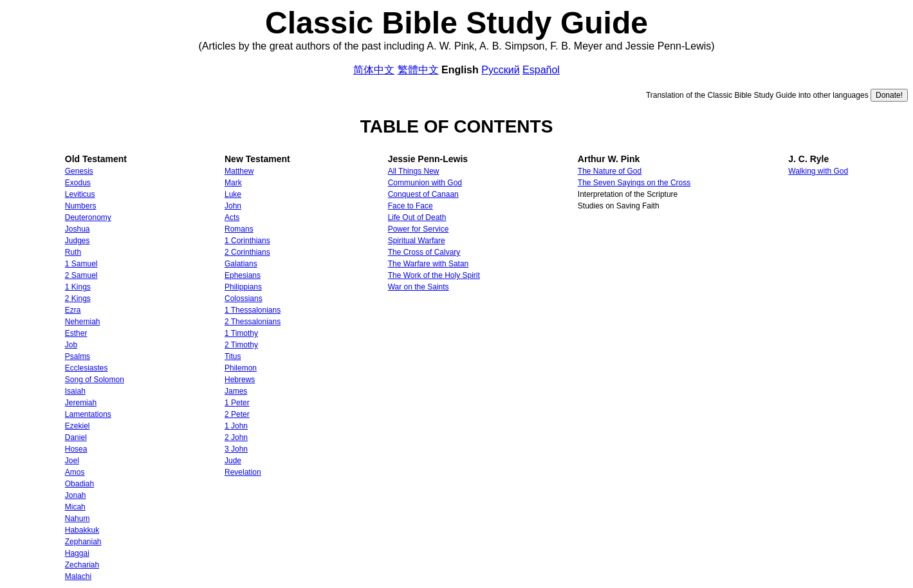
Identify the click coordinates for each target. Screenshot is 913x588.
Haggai (77, 553)
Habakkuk (82, 530)
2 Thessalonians (253, 322)
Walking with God (818, 171)
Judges (78, 241)
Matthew (239, 171)
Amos (75, 472)
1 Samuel (81, 264)
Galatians (241, 264)
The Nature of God (610, 171)
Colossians (244, 299)
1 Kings (78, 287)
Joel (72, 461)
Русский (500, 70)
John (233, 206)
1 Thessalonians (253, 310)
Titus (233, 356)
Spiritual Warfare (417, 241)
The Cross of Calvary (424, 252)
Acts (232, 217)
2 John (236, 437)
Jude (233, 461)
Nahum (78, 519)
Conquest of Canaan (423, 194)
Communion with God (425, 183)
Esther (76, 333)
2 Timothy (241, 345)
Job (71, 345)
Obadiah (79, 484)
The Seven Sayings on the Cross (634, 183)
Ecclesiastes (87, 368)
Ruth (73, 252)
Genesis (79, 171)
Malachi (78, 576)
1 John (236, 426)
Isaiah (75, 391)
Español (541, 70)
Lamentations (88, 414)
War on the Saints (419, 287)
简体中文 (374, 70)
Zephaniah (83, 542)
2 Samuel (81, 275)
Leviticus (80, 194)
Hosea (76, 449)
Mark (233, 183)
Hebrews (240, 380)
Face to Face (410, 206)
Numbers (81, 206)
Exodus (78, 183)
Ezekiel (78, 426)
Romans (239, 229)
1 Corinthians (247, 241)
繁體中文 (418, 70)
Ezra (73, 310)
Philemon (241, 368)
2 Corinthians (247, 252)
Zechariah (82, 565)
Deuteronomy (88, 217)
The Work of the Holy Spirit (434, 275)
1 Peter (237, 403)
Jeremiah (81, 403)
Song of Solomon (95, 380)
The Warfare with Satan (429, 264)
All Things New (414, 171)
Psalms (78, 356)
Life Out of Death (417, 217)
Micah (75, 507)
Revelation (243, 472)
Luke (233, 194)
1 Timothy (241, 333)
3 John (236, 449)
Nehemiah (83, 322)
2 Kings (78, 299)
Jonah (76, 495)
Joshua (78, 229)
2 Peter (237, 414)
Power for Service (419, 229)
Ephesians (243, 275)
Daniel (76, 437)
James (236, 391)
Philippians (243, 287)
